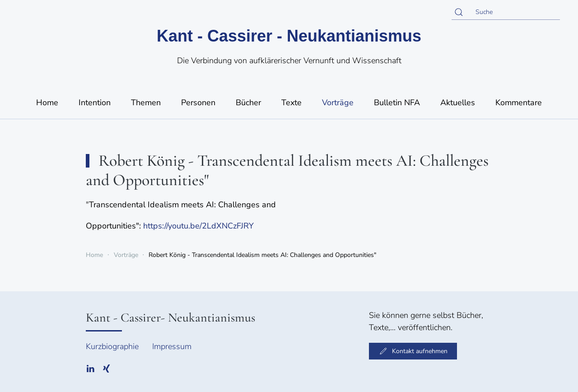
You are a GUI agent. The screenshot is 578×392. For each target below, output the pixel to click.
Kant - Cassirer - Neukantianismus (289, 36)
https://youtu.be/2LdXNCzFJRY (198, 226)
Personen (198, 103)
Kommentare (519, 103)
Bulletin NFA (397, 103)
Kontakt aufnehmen (413, 351)
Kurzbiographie (112, 346)
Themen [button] (146, 103)
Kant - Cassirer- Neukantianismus (170, 317)
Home (47, 103)
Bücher (248, 103)
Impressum (172, 346)
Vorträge (338, 103)
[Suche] (506, 12)
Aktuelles (458, 103)
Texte (291, 103)
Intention (95, 103)
